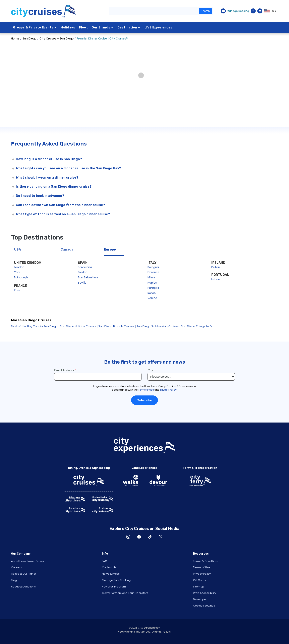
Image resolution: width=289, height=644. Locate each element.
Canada (67, 249)
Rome (152, 293)
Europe (110, 249)
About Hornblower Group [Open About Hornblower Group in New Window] (27, 561)
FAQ (105, 561)
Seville (82, 283)
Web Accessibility (205, 593)
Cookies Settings (204, 606)
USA (17, 249)
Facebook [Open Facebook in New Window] (139, 537)
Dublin (216, 267)
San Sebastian (88, 277)
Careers (16, 567)
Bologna (153, 267)
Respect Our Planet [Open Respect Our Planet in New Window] (24, 574)
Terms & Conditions (206, 561)
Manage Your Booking (116, 580)
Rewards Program (114, 587)
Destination (129, 27)
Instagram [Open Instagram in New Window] (128, 537)
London (19, 267)
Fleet (84, 27)
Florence (154, 272)
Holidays (68, 27)
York (17, 272)
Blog (14, 580)
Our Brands (103, 27)
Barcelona (85, 267)
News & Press (111, 574)
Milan (151, 277)
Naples (152, 283)
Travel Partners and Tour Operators (125, 593)
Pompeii (153, 288)
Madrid (83, 272)
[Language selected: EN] (271, 11)
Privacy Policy (202, 574)
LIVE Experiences (158, 27)
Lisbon (216, 279)
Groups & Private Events (35, 27)
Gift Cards (199, 580)
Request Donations (23, 587)
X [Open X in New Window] (161, 537)
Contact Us (109, 567)
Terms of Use (202, 567)
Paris (17, 290)
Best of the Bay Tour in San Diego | (35, 326)
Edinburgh (21, 277)
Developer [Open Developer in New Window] (200, 599)
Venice (152, 298)
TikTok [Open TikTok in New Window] (150, 537)
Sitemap (199, 587)
